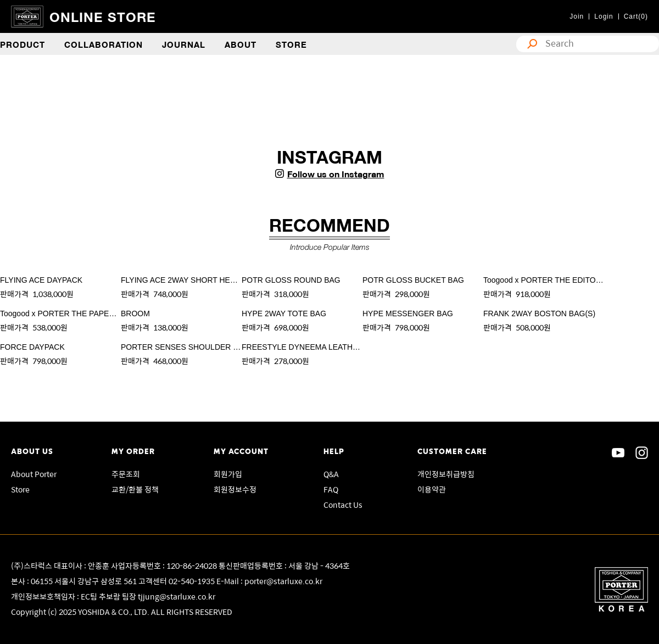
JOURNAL (184, 44)
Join (577, 16)
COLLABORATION (104, 44)
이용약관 (432, 489)
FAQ (331, 489)
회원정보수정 (235, 489)
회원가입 (228, 474)
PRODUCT (23, 44)
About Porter (34, 474)
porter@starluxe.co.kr (283, 581)
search (529, 44)
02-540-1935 (192, 581)
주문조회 (126, 474)
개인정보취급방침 (446, 474)
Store (20, 489)
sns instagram (642, 453)
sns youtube (618, 453)
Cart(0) (636, 16)
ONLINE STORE (103, 16)
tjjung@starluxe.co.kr (177, 596)
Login (604, 16)
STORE (291, 44)
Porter (621, 589)
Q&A (331, 474)
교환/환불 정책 (135, 489)
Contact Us (343, 505)
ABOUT (241, 44)
